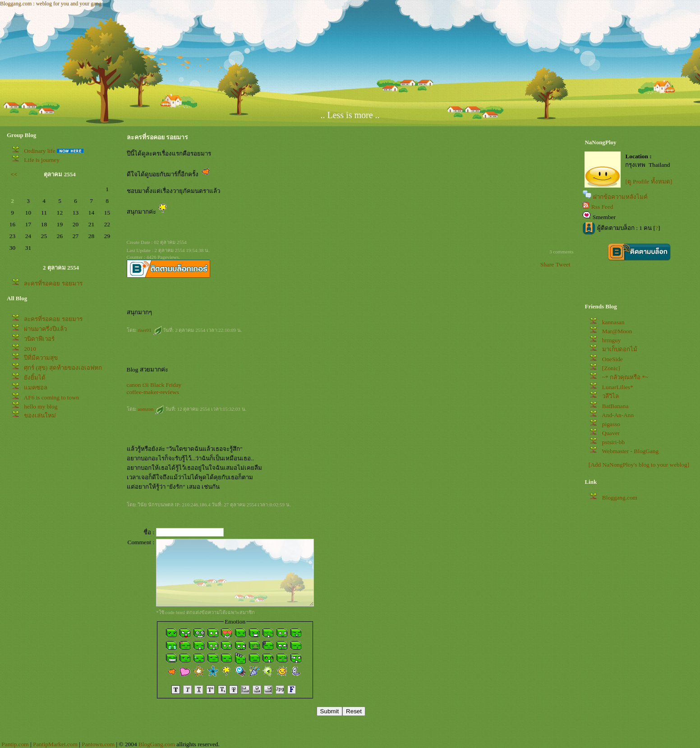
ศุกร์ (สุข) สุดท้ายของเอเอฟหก (63, 368)
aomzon (151, 409)
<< (14, 174)
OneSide (612, 359)
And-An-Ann (618, 415)
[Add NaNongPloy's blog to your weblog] (639, 465)
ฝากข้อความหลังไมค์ (620, 197)
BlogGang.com (157, 744)
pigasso (611, 424)
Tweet (563, 264)
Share (547, 264)
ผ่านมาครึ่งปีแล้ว (45, 329)
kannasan (613, 322)
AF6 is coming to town (52, 397)
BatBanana (615, 406)
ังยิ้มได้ (35, 378)
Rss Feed (602, 207)
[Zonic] (611, 368)
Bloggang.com (620, 498)
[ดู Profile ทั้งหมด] (649, 181)
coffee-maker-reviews (153, 392)
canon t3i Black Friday (154, 385)
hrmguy (611, 340)
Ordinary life (39, 151)
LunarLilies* (618, 387)
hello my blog (41, 406)
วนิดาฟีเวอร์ (39, 339)
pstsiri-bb (613, 442)
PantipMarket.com (55, 744)
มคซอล (36, 388)
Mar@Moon (617, 331)
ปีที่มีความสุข (41, 358)
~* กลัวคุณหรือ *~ (625, 377)
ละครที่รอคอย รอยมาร (53, 283)
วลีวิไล (610, 396)
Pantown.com (98, 744)
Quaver (611, 433)
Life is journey (41, 160)
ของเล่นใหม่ (40, 415)
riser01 (150, 330)
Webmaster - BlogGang (631, 451)
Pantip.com (15, 744)
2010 (30, 349)
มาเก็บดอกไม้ (620, 349)
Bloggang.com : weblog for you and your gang (51, 4)
